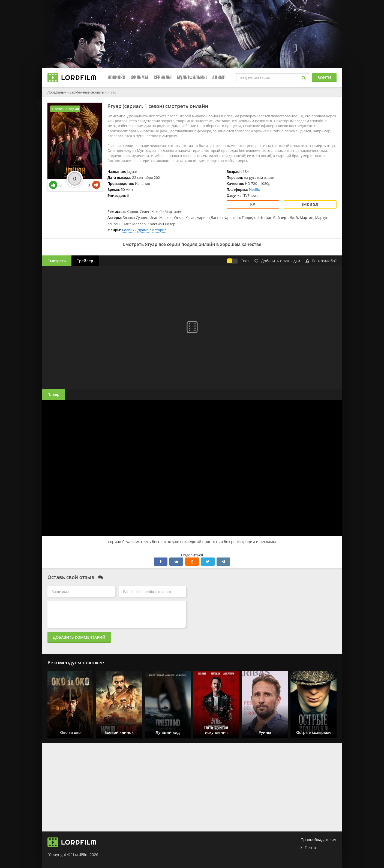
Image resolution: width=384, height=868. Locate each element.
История (159, 230)
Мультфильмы (192, 78)
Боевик (128, 230)
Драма (143, 230)
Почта (310, 847)
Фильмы (139, 78)
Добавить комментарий (79, 637)
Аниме (218, 78)
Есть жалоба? (321, 261)
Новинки (116, 78)
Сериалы (163, 78)
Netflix (254, 189)
